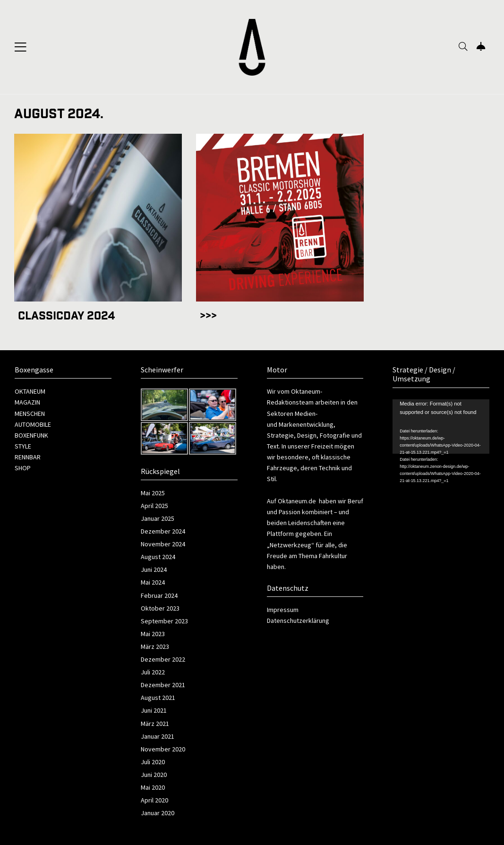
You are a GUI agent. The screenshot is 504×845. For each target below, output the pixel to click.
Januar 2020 (158, 813)
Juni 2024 (154, 569)
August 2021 (158, 698)
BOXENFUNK (31, 435)
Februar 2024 (159, 595)
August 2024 (158, 557)
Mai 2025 (153, 493)
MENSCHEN (30, 414)
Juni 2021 (154, 710)
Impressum (283, 610)
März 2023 (155, 647)
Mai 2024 (153, 582)
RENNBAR (28, 457)
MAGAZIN (27, 402)
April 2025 (154, 506)
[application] (441, 427)
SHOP (23, 468)
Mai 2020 (153, 787)
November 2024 (163, 544)
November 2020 (163, 749)
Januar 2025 (158, 518)
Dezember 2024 (163, 531)
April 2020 (154, 800)
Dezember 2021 (163, 685)
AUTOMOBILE (33, 424)
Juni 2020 (154, 775)
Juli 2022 (153, 672)
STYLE (23, 446)
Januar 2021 (158, 736)
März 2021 (155, 724)
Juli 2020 (153, 762)
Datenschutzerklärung (298, 621)
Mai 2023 (153, 634)
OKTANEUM (30, 391)
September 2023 (164, 621)
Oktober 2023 (160, 608)
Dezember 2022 (163, 659)
